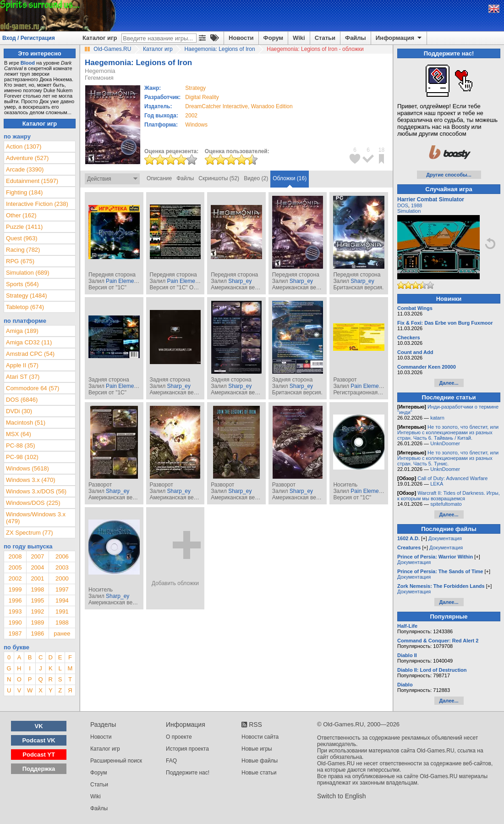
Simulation (409, 211)
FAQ (171, 761)
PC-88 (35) (21, 445)
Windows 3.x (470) (31, 480)
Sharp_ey (240, 281)
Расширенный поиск (116, 761)
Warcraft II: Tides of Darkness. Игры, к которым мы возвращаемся (449, 496)
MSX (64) (19, 434)
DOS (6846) (22, 400)
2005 (15, 567)
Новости (241, 38)
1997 (62, 589)
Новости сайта (260, 737)
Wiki (299, 38)
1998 (37, 589)
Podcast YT (39, 755)
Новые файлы (260, 761)
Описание (159, 178)
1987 (15, 633)
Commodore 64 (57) (33, 388)
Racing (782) (23, 250)
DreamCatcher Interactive (216, 106)
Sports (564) (22, 284)
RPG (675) (20, 261)
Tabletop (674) (25, 307)
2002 (191, 116)
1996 (15, 600)
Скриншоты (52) (219, 178)
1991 (62, 611)
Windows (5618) (27, 468)
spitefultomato (446, 504)
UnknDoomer (445, 443)
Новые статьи (259, 773)
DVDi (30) (19, 411)
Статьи (325, 38)
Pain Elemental (124, 281)
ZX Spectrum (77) (30, 533)
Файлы (356, 38)
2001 (37, 578)
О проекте (179, 737)
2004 (37, 567)
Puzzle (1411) (24, 227)
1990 (15, 622)
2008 (15, 556)
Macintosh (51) (26, 423)
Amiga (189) (22, 331)
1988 (62, 622)
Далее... (449, 383)
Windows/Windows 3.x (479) (36, 518)
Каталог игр (100, 38)
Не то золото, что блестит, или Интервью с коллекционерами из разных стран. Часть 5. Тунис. (448, 458)
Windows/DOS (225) (33, 503)
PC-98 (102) (22, 457)
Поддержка (39, 769)
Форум (273, 38)
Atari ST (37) (23, 377)
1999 (15, 589)
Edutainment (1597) (32, 181)
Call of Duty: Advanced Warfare (452, 478)
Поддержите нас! (188, 773)
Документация (445, 538)
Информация (399, 38)
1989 (37, 622)
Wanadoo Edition (272, 106)
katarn (437, 418)
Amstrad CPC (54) (30, 354)
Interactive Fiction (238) (37, 204)
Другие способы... (449, 175)
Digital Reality (202, 97)
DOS (403, 205)
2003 (62, 567)
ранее (62, 633)
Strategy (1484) (27, 296)
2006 (62, 556)
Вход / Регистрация (29, 38)
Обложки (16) (290, 178)
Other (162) (21, 215)
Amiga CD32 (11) (29, 342)
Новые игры (257, 749)
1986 (37, 633)
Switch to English (342, 796)
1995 (37, 600)
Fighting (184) (24, 192)
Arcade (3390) (25, 169)
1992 (37, 611)
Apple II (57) (22, 365)
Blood (28, 63)
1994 (62, 600)
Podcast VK (38, 740)
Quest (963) (22, 238)
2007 (37, 556)
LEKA (437, 484)
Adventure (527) (27, 158)
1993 (15, 611)
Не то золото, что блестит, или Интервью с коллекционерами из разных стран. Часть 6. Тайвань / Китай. (448, 432)
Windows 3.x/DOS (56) (36, 491)
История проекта (187, 749)
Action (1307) (24, 147)
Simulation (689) (28, 273)
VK (39, 726)
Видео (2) (256, 178)
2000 (62, 578)
